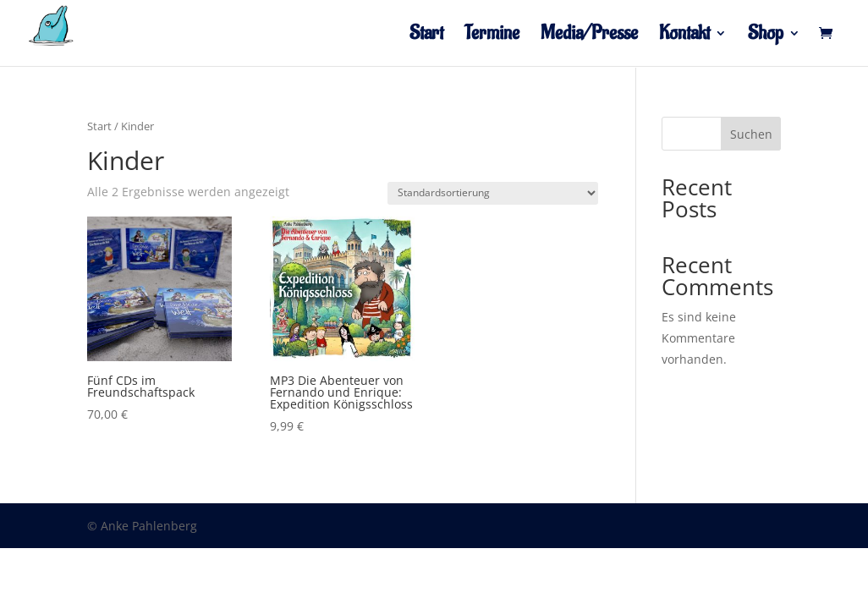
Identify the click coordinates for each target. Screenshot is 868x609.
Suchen (751, 134)
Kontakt (684, 36)
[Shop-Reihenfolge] (493, 193)
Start (426, 36)
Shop (766, 36)
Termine (492, 36)
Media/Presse (589, 36)
